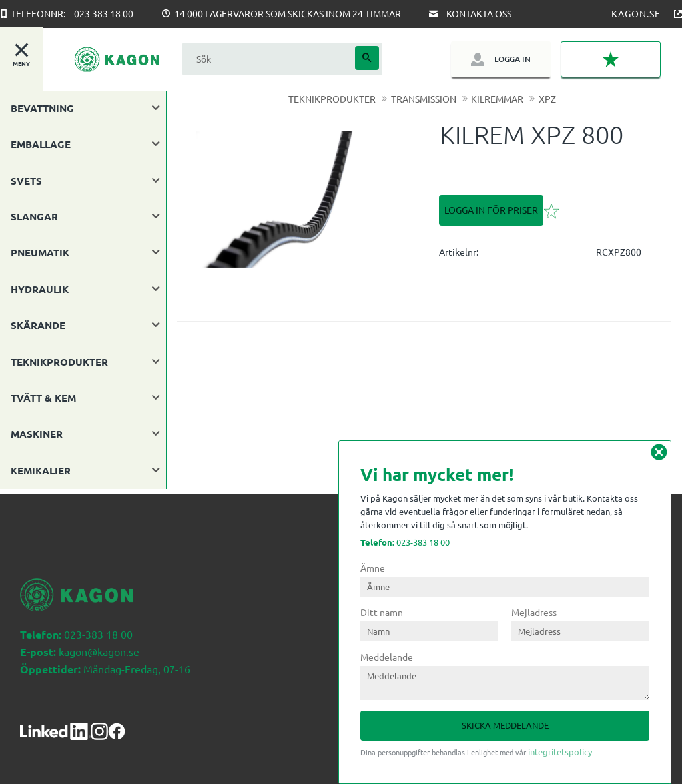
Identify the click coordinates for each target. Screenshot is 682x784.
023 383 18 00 (104, 13)
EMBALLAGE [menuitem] (41, 144)
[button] (611, 59)
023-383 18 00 (405, 542)
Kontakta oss (479, 13)
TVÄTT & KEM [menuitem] (43, 398)
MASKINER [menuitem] (37, 434)
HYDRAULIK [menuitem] (40, 289)
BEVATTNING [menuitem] (42, 108)
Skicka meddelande (505, 725)
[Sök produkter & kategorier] (267, 59)
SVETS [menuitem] (26, 181)
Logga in (512, 59)
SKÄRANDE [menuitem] (38, 325)
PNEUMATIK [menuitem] (40, 252)
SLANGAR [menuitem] (34, 216)
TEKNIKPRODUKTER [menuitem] (59, 362)
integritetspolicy (560, 752)
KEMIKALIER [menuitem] (41, 470)
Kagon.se (636, 13)
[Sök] (367, 58)
